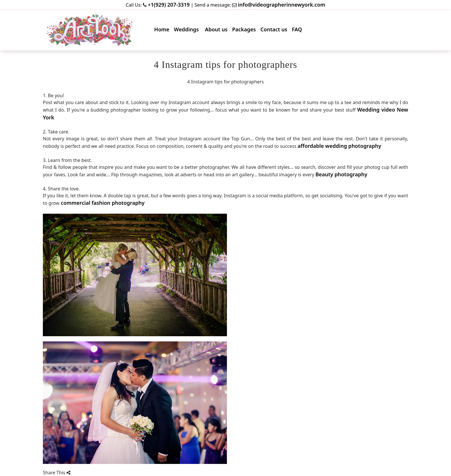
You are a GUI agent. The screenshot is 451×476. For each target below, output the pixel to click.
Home (163, 31)
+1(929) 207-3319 (169, 5)
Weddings (188, 31)
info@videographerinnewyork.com (282, 5)
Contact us (275, 31)
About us (217, 31)
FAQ (298, 31)
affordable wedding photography (339, 146)
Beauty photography (341, 174)
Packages (245, 31)
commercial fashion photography (102, 203)
